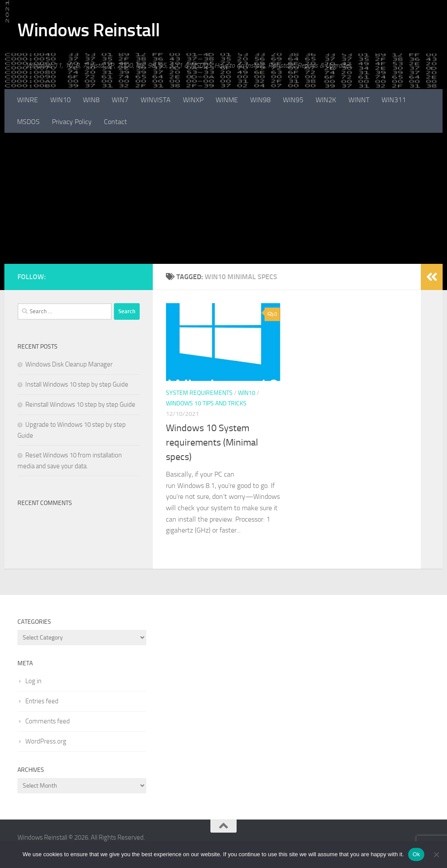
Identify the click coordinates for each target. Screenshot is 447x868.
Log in (33, 681)
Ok (416, 854)
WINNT (359, 100)
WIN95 (293, 100)
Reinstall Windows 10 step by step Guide (80, 405)
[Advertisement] (223, 198)
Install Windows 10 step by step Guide (77, 384)
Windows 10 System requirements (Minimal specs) (212, 443)
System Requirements (199, 393)
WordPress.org (46, 741)
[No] (436, 854)
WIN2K (326, 100)
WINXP (193, 100)
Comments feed (48, 721)
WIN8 (91, 100)
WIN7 (120, 100)
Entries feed (42, 701)
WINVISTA (156, 100)
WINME (227, 100)
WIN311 (394, 100)
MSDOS (28, 122)
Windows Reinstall (89, 30)
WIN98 (260, 100)
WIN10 (60, 100)
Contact (115, 122)
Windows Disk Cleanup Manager (69, 364)
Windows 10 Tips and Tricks (206, 403)
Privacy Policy (72, 122)
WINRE (28, 100)
